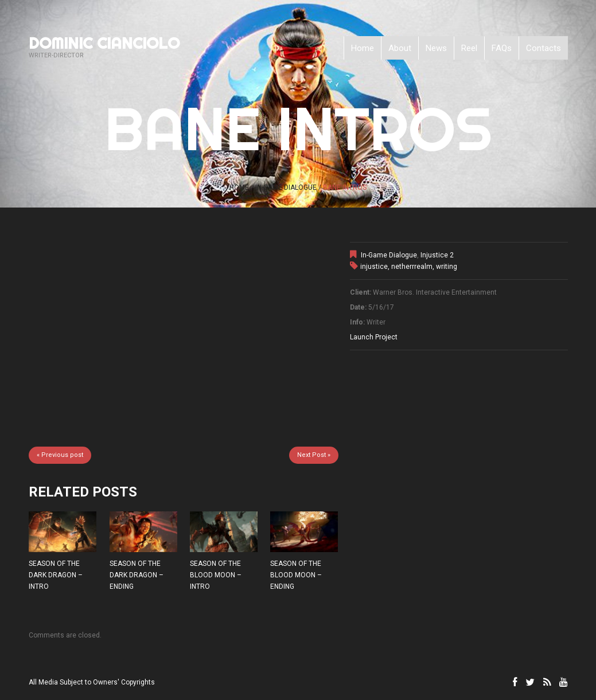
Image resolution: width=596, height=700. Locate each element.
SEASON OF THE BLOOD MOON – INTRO (216, 575)
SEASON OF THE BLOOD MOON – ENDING (296, 575)
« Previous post (60, 455)
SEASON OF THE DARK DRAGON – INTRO (56, 575)
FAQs (502, 48)
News (436, 48)
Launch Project (374, 337)
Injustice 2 (437, 255)
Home (363, 48)
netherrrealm (412, 267)
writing (447, 267)
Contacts (544, 48)
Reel (469, 48)
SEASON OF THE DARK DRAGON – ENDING (137, 575)
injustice (374, 267)
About (400, 48)
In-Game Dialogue (286, 187)
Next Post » (314, 455)
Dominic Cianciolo (104, 43)
